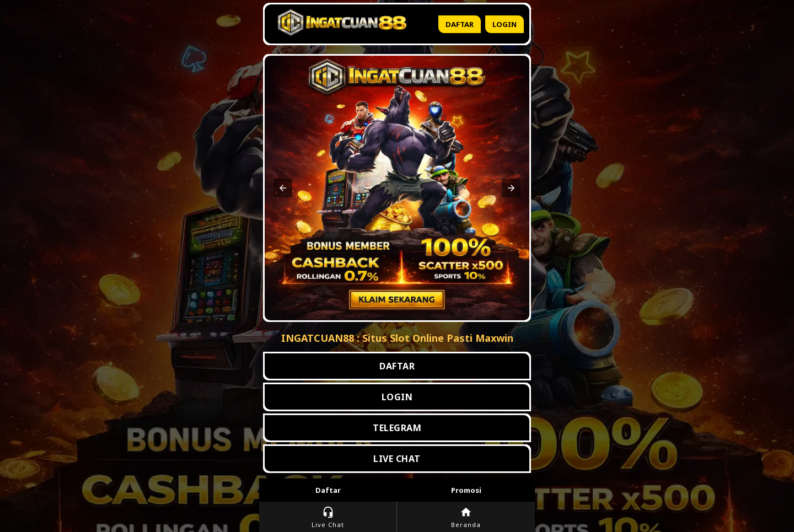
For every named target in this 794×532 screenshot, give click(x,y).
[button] (283, 188)
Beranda (466, 517)
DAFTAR (397, 366)
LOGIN (397, 397)
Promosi (466, 490)
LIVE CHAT (397, 459)
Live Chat (328, 517)
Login (505, 24)
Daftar (460, 24)
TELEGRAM (397, 428)
